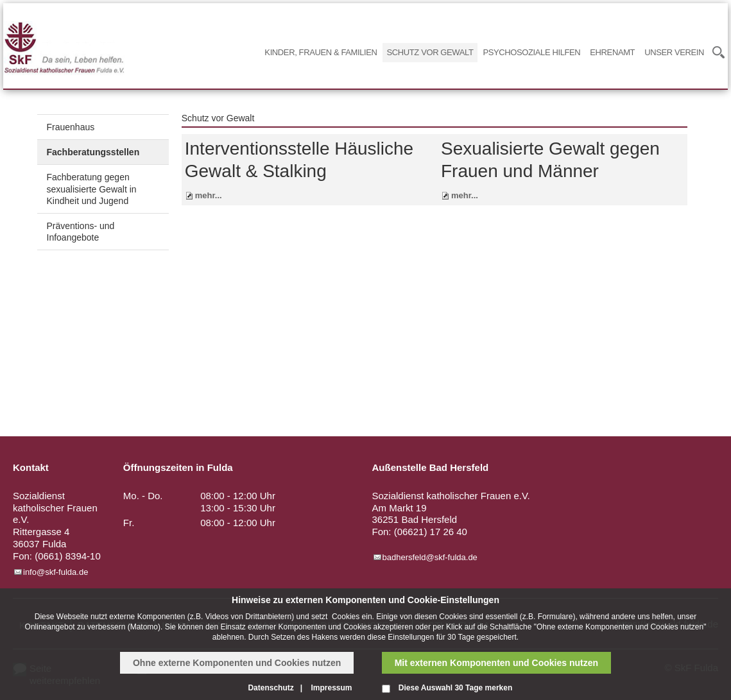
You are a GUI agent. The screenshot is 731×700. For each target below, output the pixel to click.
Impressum (331, 688)
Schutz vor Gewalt (430, 52)
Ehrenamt (612, 52)
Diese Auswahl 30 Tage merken (455, 688)
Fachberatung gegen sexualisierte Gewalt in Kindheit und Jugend (92, 189)
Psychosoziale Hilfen (531, 52)
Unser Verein (674, 52)
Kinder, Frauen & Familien (321, 52)
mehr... (209, 195)
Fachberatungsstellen (93, 152)
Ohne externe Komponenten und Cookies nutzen (237, 663)
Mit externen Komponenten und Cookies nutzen (496, 663)
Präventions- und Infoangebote (81, 232)
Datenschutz (271, 688)
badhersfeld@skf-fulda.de (430, 557)
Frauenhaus (71, 127)
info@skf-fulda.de (56, 572)
